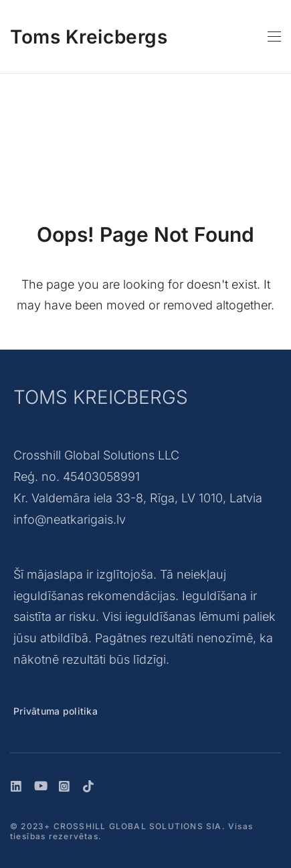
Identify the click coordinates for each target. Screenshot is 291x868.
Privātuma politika (56, 711)
